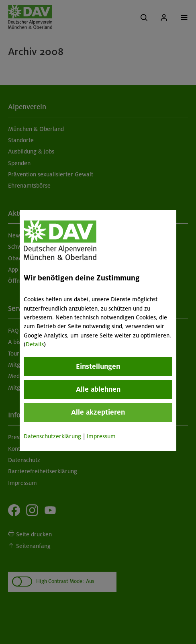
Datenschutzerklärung (52, 436)
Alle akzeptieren (98, 412)
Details (35, 344)
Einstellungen (98, 366)
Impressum (101, 436)
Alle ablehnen (98, 389)
